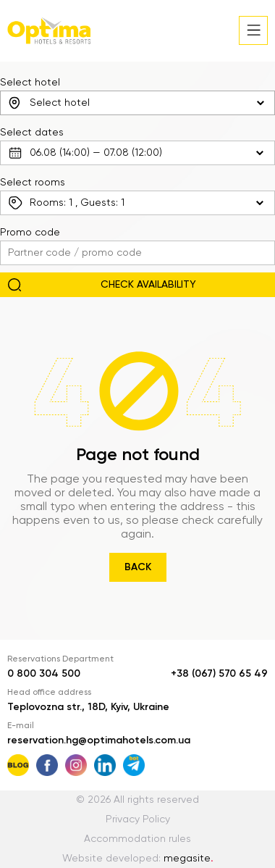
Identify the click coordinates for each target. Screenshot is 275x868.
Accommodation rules (137, 839)
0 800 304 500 (44, 674)
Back (138, 567)
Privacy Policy (138, 819)
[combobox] (137, 103)
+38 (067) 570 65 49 (219, 674)
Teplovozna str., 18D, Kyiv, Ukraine (88, 707)
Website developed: (138, 859)
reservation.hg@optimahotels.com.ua (99, 740)
